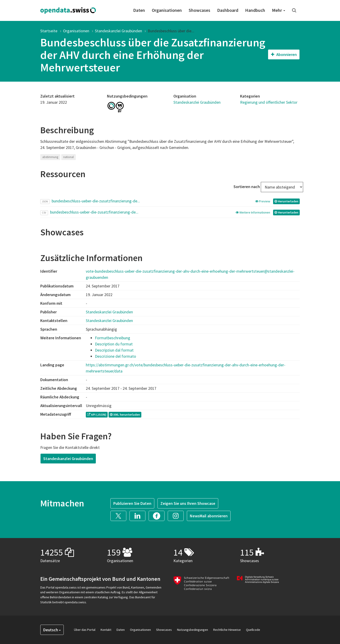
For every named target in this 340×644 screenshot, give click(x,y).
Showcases (199, 10)
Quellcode (253, 630)
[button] (120, 515)
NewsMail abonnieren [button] (209, 516)
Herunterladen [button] (286, 201)
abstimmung (50, 157)
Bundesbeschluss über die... (171, 31)
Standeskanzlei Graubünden (118, 31)
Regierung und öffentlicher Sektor (269, 102)
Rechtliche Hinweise (227, 630)
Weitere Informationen (253, 212)
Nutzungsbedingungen (193, 630)
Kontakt (106, 630)
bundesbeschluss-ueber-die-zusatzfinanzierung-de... (96, 201)
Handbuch (255, 10)
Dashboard (228, 10)
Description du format (114, 344)
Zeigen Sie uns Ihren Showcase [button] (188, 503)
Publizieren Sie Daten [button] (132, 503)
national (69, 157)
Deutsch (52, 630)
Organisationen (167, 10)
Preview (263, 201)
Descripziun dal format (114, 350)
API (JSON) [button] (97, 415)
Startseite (49, 31)
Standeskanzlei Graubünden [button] (68, 459)
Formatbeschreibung (113, 338)
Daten (139, 10)
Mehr (279, 10)
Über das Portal (85, 630)
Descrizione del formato (115, 356)
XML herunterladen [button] (125, 415)
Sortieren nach (247, 187)
